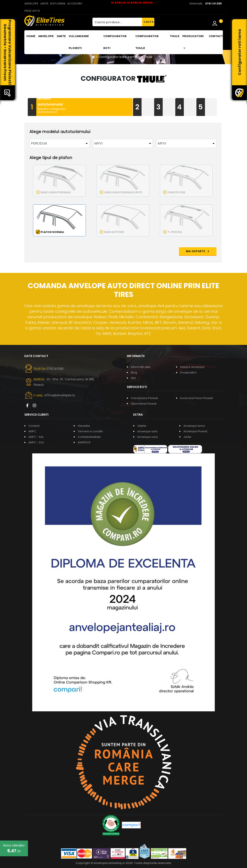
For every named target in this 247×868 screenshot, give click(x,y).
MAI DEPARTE (198, 251)
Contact (216, 36)
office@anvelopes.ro (60, 395)
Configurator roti (115, 42)
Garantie (84, 426)
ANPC (32, 431)
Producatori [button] (193, 42)
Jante (61, 36)
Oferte (142, 426)
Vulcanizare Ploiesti (79, 42)
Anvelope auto (148, 431)
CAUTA (148, 22)
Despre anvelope (192, 367)
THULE (175, 36)
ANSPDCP (84, 442)
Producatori (188, 373)
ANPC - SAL (36, 437)
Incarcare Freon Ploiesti (197, 398)
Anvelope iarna (194, 426)
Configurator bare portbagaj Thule (126, 57)
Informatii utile (141, 367)
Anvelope (46, 36)
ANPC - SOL (36, 442)
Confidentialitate (89, 437)
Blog (134, 373)
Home (31, 36)
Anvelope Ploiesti (195, 431)
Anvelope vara (148, 437)
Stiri (133, 378)
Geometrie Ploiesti (144, 404)
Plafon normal (53, 232)
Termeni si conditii (90, 431)
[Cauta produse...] (117, 22)
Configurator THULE (147, 42)
